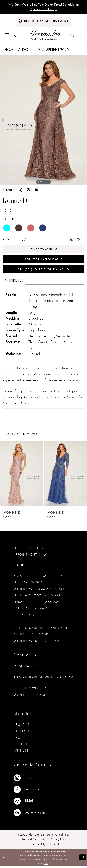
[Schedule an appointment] (43, 22)
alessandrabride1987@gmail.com (43, 679)
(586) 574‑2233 (26, 668)
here (46, 865)
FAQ (17, 739)
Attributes (14, 282)
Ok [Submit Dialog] (83, 859)
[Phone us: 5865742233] (16, 36)
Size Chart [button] (76, 240)
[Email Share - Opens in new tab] (36, 190)
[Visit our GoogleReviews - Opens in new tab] (31, 814)
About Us (22, 726)
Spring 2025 (58, 50)
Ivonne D (31, 50)
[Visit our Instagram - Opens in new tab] (31, 780)
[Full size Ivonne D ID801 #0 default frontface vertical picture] (43, 120)
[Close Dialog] (4, 859)
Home (10, 50)
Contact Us (24, 733)
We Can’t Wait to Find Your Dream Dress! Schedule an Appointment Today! (44, 7)
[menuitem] (7, 36)
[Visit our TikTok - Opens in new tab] (31, 803)
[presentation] (22, 475)
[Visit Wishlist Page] (81, 36)
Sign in (20, 746)
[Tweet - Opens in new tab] (20, 190)
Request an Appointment (44, 261)
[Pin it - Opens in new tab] (28, 190)
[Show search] (72, 36)
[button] (7, 36)
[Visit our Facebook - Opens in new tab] (31, 791)
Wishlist (21, 752)
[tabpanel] (43, 120)
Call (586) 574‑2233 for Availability (44, 271)
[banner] (43, 36)
